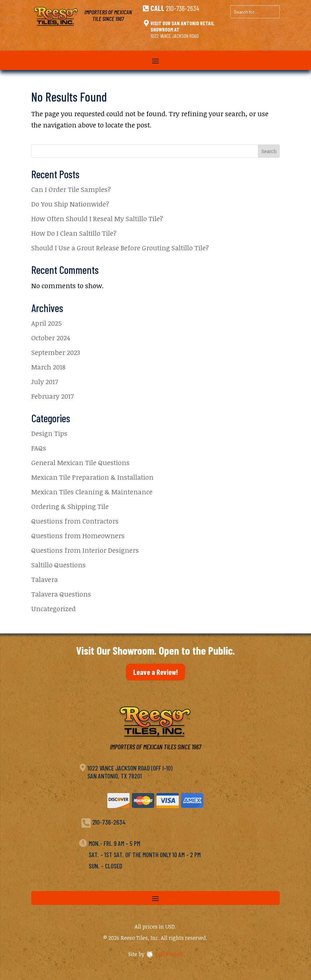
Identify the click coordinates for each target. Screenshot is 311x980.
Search (269, 151)
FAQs (39, 448)
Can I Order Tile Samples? (71, 189)
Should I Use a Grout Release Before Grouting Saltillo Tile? (120, 248)
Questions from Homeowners (78, 535)
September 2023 (56, 352)
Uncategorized (53, 609)
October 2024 (51, 338)
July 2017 (45, 381)
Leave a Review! (155, 672)
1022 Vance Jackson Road (175, 36)
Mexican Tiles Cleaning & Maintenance (92, 492)
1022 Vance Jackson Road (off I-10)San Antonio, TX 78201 (130, 772)
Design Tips (49, 433)
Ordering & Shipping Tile (70, 506)
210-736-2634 (183, 8)
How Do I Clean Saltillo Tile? (74, 233)
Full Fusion (169, 954)
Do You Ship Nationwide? (70, 204)
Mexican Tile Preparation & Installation (92, 477)
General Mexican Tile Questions (80, 462)
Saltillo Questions (58, 565)
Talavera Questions (61, 594)
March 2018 (48, 367)
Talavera (45, 579)
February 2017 (52, 396)
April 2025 (47, 323)
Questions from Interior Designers (85, 550)
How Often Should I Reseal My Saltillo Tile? (97, 218)
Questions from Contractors (75, 521)
